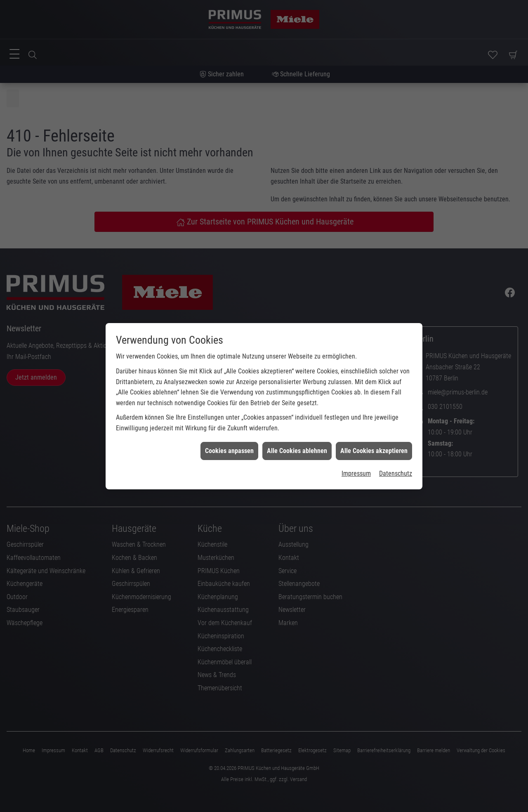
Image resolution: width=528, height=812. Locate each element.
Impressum (356, 459)
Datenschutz (396, 459)
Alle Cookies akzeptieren (374, 436)
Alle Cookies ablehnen (297, 436)
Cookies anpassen (229, 436)
